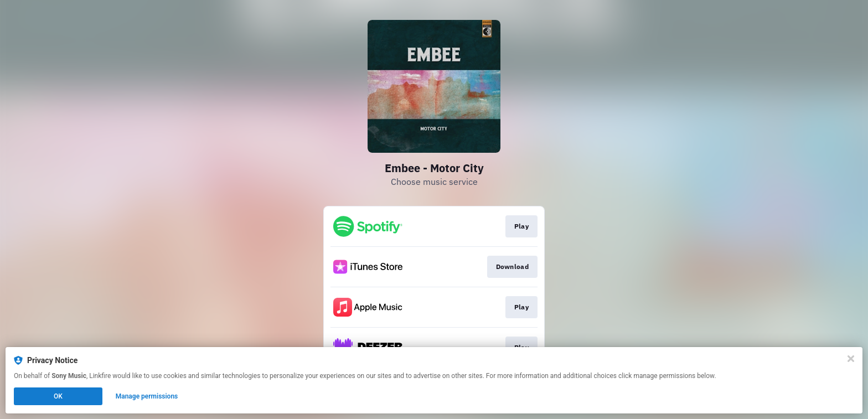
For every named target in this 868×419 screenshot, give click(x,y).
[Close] (851, 359)
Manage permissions (147, 396)
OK (58, 396)
